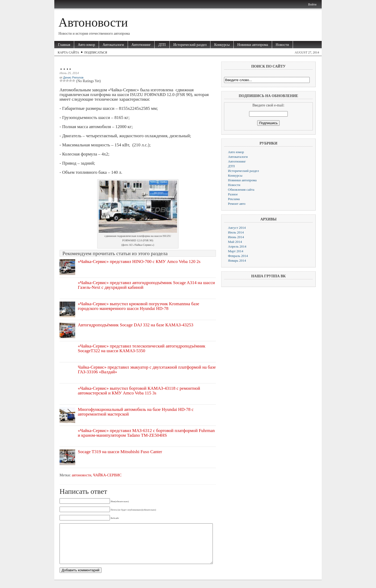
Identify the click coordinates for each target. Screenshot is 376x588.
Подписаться (96, 52)
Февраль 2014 (238, 256)
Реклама (234, 199)
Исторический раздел (190, 45)
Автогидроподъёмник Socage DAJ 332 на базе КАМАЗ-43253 (136, 325)
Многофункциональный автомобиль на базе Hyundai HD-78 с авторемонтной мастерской (136, 412)
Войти (312, 4)
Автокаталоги (113, 45)
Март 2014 (236, 251)
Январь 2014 (237, 260)
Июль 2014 (236, 232)
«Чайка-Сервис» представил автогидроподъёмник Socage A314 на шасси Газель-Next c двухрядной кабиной (146, 285)
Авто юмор (86, 45)
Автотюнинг (141, 45)
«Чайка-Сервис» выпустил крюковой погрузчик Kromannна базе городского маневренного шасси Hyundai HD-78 (139, 306)
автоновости (81, 475)
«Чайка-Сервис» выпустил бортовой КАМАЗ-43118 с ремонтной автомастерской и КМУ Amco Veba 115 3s (139, 391)
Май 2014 (235, 242)
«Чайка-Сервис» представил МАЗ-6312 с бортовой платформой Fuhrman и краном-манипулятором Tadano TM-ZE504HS (146, 433)
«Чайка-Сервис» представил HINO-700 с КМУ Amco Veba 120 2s (139, 262)
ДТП (162, 45)
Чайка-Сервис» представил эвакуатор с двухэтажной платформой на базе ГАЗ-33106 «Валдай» (147, 370)
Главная (64, 45)
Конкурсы (222, 45)
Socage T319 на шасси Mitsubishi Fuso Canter (120, 452)
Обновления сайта (241, 190)
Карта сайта (68, 52)
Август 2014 (237, 228)
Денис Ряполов (73, 77)
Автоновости (93, 22)
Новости (282, 45)
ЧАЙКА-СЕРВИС (107, 475)
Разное (233, 194)
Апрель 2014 (237, 246)
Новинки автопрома (253, 45)
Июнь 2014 (236, 237)
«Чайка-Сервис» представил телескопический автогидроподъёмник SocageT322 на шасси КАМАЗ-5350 (142, 348)
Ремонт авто (237, 204)
